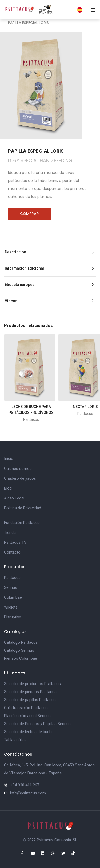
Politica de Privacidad (23, 508)
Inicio (9, 459)
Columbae (13, 597)
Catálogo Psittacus (21, 642)
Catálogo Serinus (19, 650)
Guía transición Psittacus (26, 708)
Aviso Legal (14, 498)
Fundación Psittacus (22, 523)
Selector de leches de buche (29, 732)
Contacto (12, 552)
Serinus (11, 587)
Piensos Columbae (21, 658)
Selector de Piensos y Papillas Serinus (37, 724)
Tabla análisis (16, 740)
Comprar (29, 214)
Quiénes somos (18, 469)
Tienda (10, 533)
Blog (8, 488)
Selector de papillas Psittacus (30, 700)
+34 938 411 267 (25, 785)
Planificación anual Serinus (27, 716)
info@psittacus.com (28, 793)
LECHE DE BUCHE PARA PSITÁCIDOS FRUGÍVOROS (31, 410)
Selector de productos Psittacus (32, 684)
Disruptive (13, 617)
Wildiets (11, 607)
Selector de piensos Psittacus (30, 692)
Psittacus (12, 578)
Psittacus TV (15, 542)
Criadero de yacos (20, 478)
